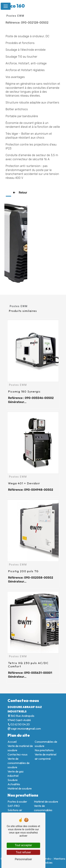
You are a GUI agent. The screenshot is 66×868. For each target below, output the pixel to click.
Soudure (13, 780)
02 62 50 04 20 (19, 724)
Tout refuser (23, 852)
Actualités (14, 784)
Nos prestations (44, 750)
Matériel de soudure (20, 788)
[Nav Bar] (6, 6)
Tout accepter (23, 845)
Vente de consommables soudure (43, 810)
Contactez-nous (18, 754)
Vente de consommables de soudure (19, 763)
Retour (19, 193)
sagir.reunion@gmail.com (24, 729)
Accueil (12, 742)
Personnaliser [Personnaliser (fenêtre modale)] (23, 859)
